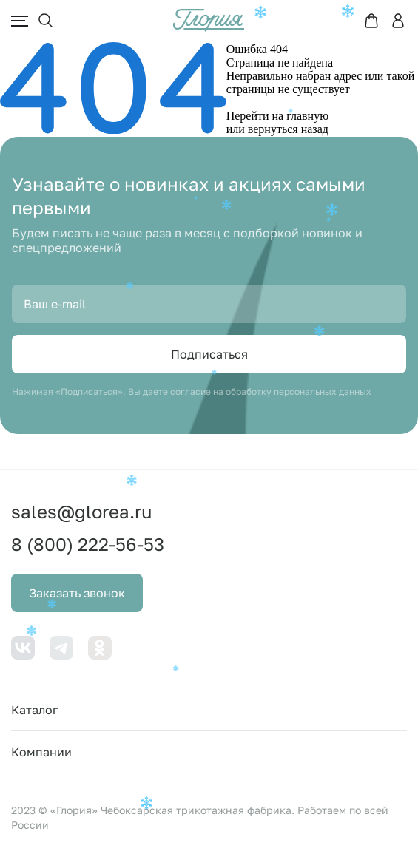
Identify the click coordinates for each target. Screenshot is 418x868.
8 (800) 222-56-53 (88, 544)
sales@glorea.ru (82, 511)
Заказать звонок (77, 593)
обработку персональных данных (299, 391)
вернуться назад (288, 129)
